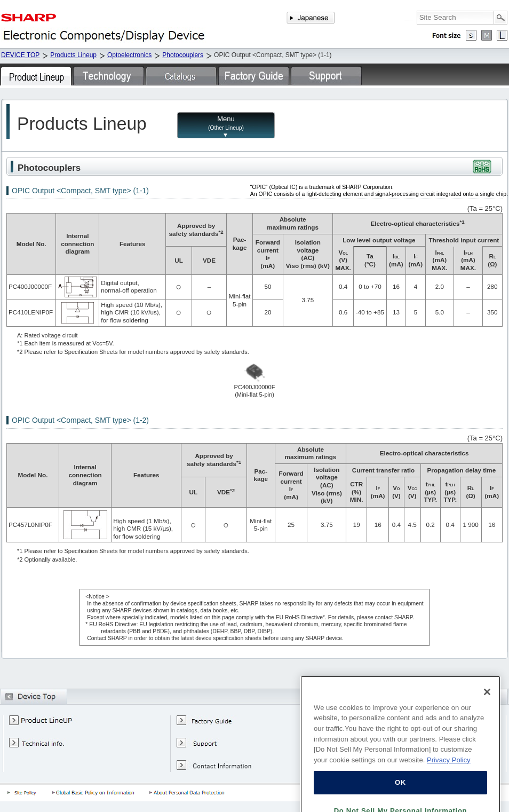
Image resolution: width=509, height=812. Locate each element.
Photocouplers (183, 55)
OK (400, 797)
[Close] (487, 706)
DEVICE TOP (20, 55)
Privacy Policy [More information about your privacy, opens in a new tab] (449, 775)
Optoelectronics (129, 55)
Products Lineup (73, 55)
